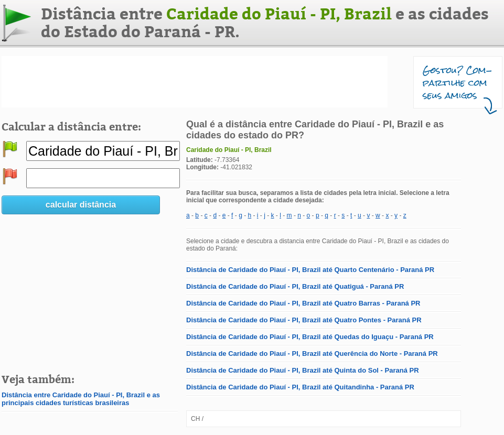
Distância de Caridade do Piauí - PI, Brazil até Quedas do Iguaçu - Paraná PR (310, 337)
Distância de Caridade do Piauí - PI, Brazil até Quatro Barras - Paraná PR (303, 303)
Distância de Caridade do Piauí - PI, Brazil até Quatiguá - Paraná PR (295, 286)
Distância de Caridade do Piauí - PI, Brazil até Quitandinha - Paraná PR (300, 387)
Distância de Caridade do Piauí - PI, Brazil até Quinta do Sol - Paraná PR (303, 370)
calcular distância (81, 205)
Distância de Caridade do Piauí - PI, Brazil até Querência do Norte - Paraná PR (312, 354)
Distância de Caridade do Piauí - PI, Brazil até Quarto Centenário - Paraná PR (310, 270)
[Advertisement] (195, 82)
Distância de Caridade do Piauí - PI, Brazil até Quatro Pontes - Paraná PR (304, 320)
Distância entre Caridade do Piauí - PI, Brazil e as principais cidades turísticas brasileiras (81, 399)
